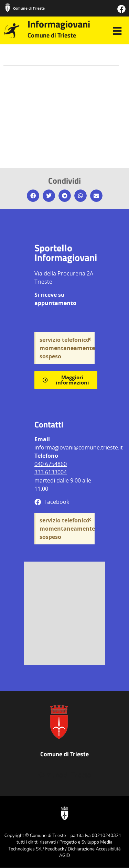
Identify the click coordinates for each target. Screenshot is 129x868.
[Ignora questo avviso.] (89, 339)
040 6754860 (51, 464)
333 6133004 (51, 472)
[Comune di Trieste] (8, 8)
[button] (33, 196)
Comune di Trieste (29, 8)
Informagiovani (59, 24)
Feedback (55, 849)
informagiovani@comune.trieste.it (79, 447)
